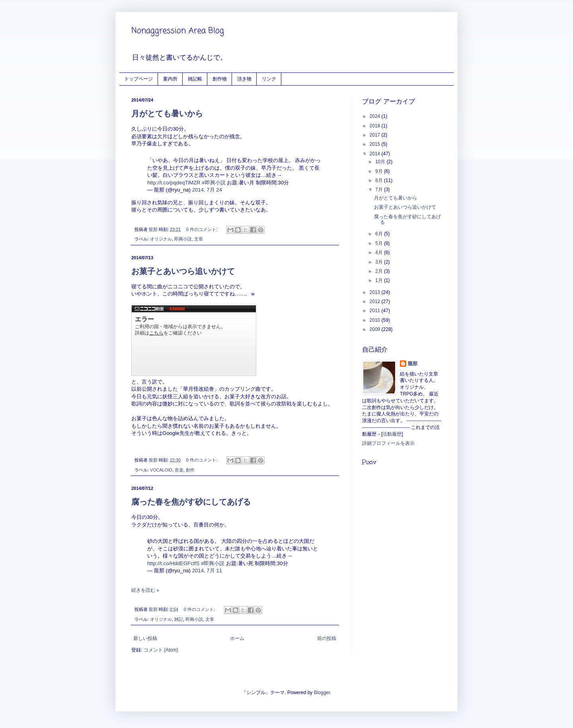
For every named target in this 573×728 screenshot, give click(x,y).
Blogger (322, 693)
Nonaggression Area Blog (178, 31)
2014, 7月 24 (207, 190)
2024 (376, 116)
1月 (380, 280)
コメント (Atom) (161, 650)
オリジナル (161, 239)
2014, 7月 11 (207, 570)
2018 (376, 126)
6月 (380, 234)
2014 (376, 154)
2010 (376, 320)
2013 (376, 292)
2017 (376, 135)
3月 (380, 262)
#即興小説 (213, 183)
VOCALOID (161, 470)
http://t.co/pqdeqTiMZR (174, 183)
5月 (380, 243)
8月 (380, 180)
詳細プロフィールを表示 (388, 443)
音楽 (179, 470)
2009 (376, 329)
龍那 (413, 364)
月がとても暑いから (167, 114)
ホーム (237, 638)
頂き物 (244, 79)
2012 (376, 301)
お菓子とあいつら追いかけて (183, 271)
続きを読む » (145, 590)
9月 (380, 171)
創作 (190, 470)
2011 (376, 311)
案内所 (170, 79)
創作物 (220, 79)
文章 (199, 239)
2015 (376, 144)
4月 (380, 252)
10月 (381, 162)
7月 (380, 190)
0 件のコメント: (202, 229)
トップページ (138, 79)
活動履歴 (392, 434)
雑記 (179, 619)
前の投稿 (327, 638)
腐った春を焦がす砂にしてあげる (191, 502)
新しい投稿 (145, 638)
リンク (269, 79)
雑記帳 (195, 79)
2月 (380, 271)
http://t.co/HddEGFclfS (173, 563)
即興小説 (183, 239)
